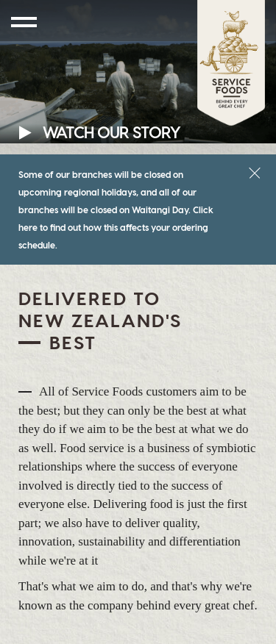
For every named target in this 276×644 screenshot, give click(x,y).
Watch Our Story (100, 132)
